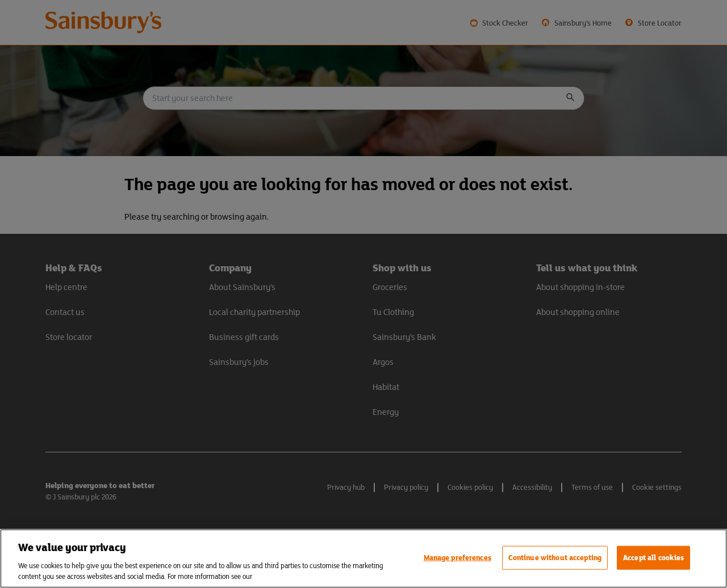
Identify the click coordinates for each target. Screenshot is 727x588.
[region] (363, 558)
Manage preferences (457, 558)
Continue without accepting (555, 558)
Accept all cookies (653, 558)
